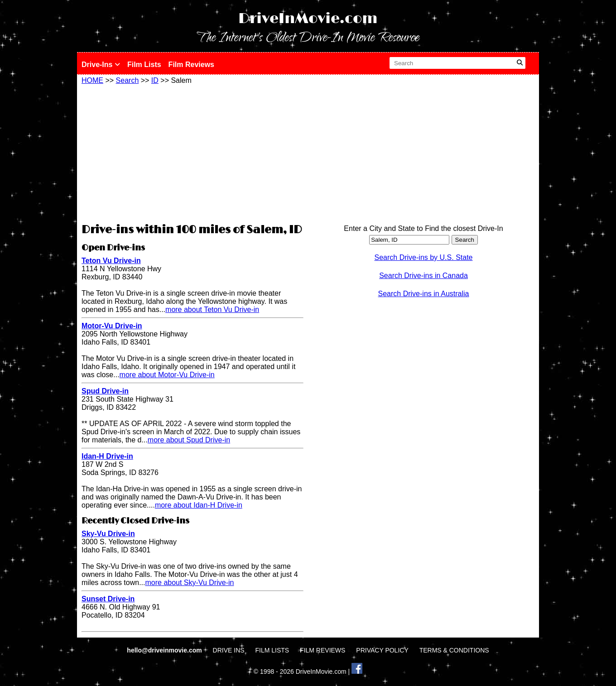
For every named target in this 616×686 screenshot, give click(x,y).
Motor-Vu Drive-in (112, 326)
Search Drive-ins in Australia (424, 294)
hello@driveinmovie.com (165, 650)
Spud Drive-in (105, 391)
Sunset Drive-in (108, 599)
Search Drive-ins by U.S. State (424, 257)
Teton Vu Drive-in (111, 261)
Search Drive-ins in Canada (423, 276)
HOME (92, 80)
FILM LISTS (272, 650)
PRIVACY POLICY (382, 650)
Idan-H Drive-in (107, 456)
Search (128, 80)
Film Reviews (191, 65)
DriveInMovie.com (308, 19)
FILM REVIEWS (322, 650)
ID (155, 80)
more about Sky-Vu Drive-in (189, 583)
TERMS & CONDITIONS (454, 650)
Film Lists (144, 65)
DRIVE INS (229, 650)
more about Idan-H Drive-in (199, 505)
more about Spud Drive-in (189, 440)
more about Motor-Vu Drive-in (167, 375)
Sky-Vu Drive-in (108, 534)
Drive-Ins (101, 65)
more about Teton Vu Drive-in (212, 309)
